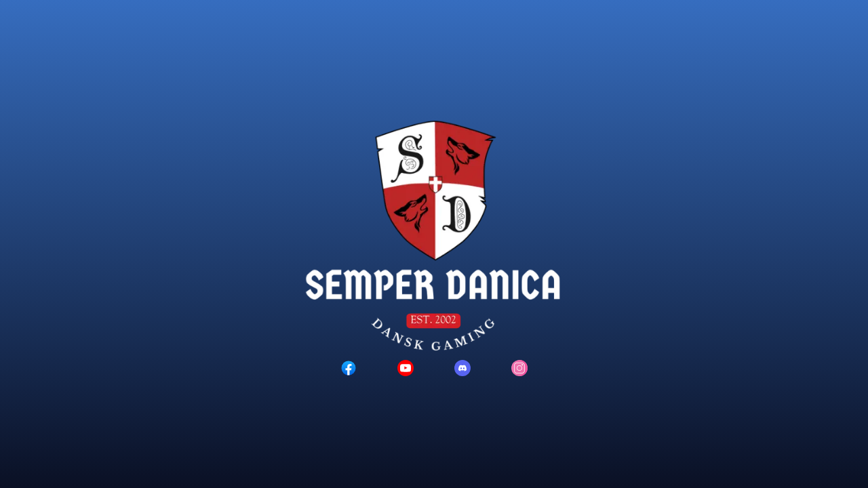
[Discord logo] (462, 368)
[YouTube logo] (406, 368)
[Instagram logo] (519, 368)
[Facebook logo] (349, 368)
